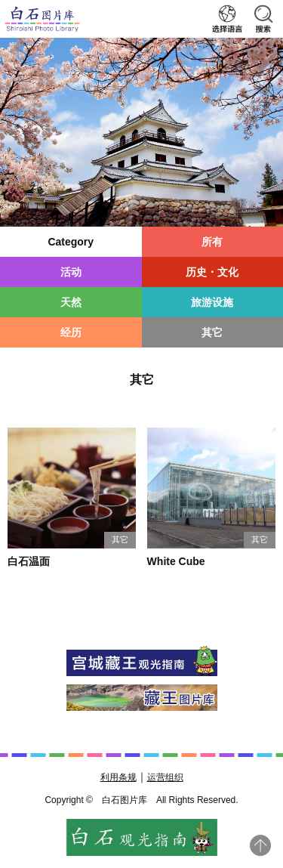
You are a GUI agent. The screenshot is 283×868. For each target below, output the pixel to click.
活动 (71, 272)
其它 (212, 332)
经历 (71, 332)
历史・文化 (212, 272)
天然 (71, 302)
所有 (212, 242)
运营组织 (165, 777)
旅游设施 (212, 302)
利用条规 (118, 777)
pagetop (260, 845)
